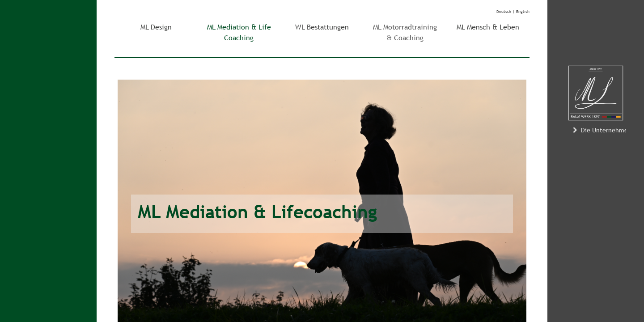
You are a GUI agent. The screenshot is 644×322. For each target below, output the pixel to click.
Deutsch (504, 12)
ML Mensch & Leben (488, 27)
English (523, 12)
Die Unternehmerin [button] (603, 130)
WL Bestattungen (322, 27)
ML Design (156, 27)
